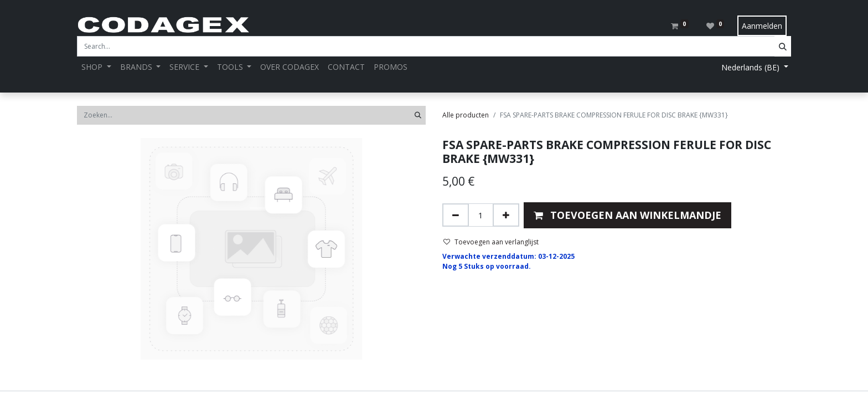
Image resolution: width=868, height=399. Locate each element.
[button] (627, 215)
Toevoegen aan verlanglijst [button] (491, 242)
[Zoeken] (418, 115)
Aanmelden (762, 26)
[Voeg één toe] (506, 215)
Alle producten (466, 115)
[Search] (783, 46)
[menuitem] (290, 67)
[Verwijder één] (456, 215)
